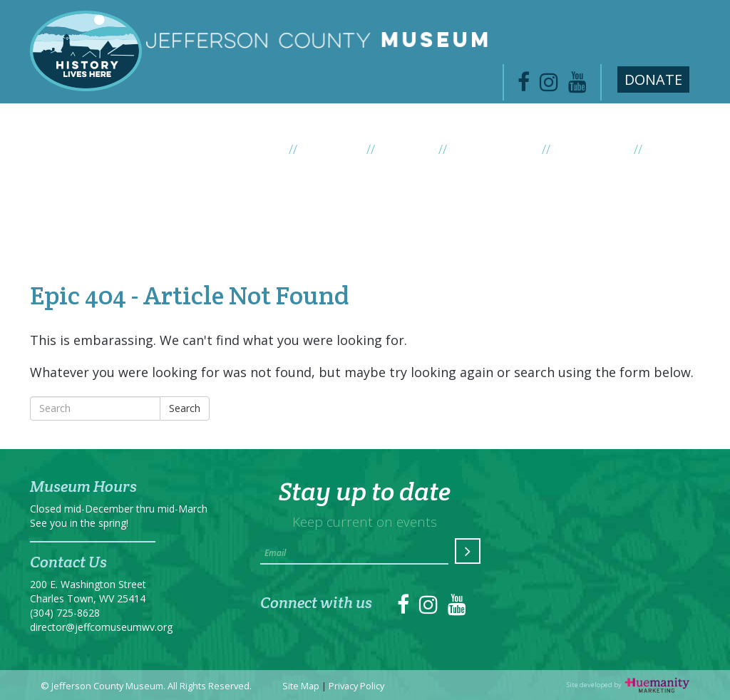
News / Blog (504, 149)
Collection (602, 149)
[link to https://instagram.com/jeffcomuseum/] (428, 608)
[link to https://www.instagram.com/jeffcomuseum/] (549, 86)
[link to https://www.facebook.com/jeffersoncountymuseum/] (524, 86)
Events (416, 149)
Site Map (301, 686)
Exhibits (341, 149)
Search (185, 408)
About (268, 149)
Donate (653, 79)
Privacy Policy (356, 686)
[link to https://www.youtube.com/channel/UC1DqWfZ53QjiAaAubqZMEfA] (577, 86)
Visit (664, 149)
